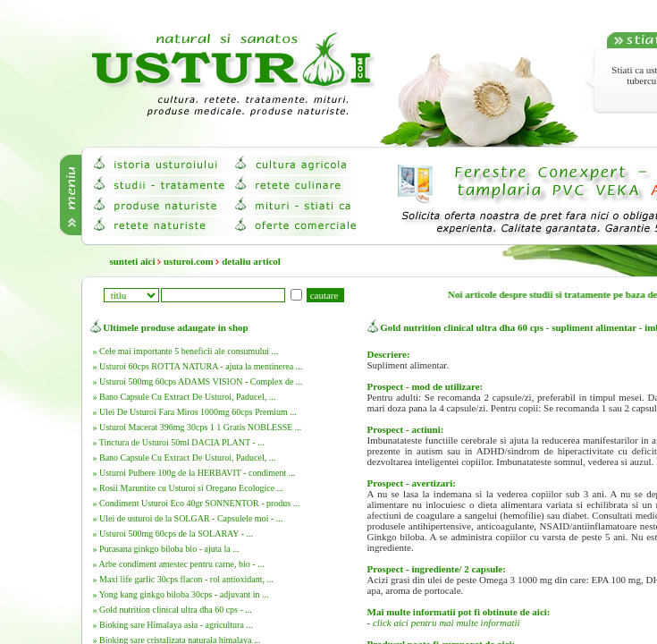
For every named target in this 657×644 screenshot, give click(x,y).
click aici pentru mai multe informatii (446, 623)
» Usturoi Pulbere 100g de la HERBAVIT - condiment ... (194, 473)
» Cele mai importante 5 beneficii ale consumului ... (185, 351)
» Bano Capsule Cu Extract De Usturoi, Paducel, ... (185, 397)
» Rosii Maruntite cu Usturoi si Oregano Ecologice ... (189, 488)
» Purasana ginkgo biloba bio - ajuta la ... (166, 549)
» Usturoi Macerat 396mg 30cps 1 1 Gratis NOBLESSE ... (198, 427)
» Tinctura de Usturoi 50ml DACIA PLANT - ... (179, 442)
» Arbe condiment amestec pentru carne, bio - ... (179, 564)
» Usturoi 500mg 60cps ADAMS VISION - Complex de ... (198, 381)
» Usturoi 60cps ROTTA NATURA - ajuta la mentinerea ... (198, 366)
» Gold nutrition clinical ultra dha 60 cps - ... (173, 610)
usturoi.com (189, 261)
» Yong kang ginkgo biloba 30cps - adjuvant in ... (181, 594)
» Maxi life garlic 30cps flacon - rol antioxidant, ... (183, 579)
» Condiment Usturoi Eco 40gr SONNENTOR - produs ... (197, 503)
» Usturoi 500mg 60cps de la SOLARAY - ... (173, 534)
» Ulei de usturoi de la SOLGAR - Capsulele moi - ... (188, 518)
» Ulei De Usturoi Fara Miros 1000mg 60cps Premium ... (195, 412)
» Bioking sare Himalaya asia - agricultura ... (173, 625)
